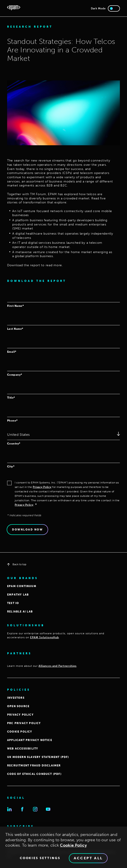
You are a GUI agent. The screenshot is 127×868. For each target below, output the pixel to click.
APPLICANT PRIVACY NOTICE (30, 740)
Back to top (17, 564)
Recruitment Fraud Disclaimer (34, 766)
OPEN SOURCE (18, 706)
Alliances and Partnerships (57, 666)
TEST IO (13, 603)
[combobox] (63, 435)
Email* (12, 352)
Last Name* (15, 329)
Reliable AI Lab (20, 612)
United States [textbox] (18, 435)
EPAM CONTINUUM (22, 586)
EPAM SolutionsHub (44, 637)
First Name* (15, 306)
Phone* (12, 421)
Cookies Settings (40, 860)
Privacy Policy (42, 487)
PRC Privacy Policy (24, 723)
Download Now (27, 530)
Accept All (88, 860)
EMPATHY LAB (18, 595)
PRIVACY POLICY (20, 715)
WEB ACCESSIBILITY (23, 749)
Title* (11, 398)
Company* (15, 375)
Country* (14, 443)
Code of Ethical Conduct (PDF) (34, 774)
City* (11, 466)
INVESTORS (16, 698)
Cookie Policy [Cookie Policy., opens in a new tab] (73, 847)
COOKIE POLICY (20, 732)
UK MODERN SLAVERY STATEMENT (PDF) (38, 757)
